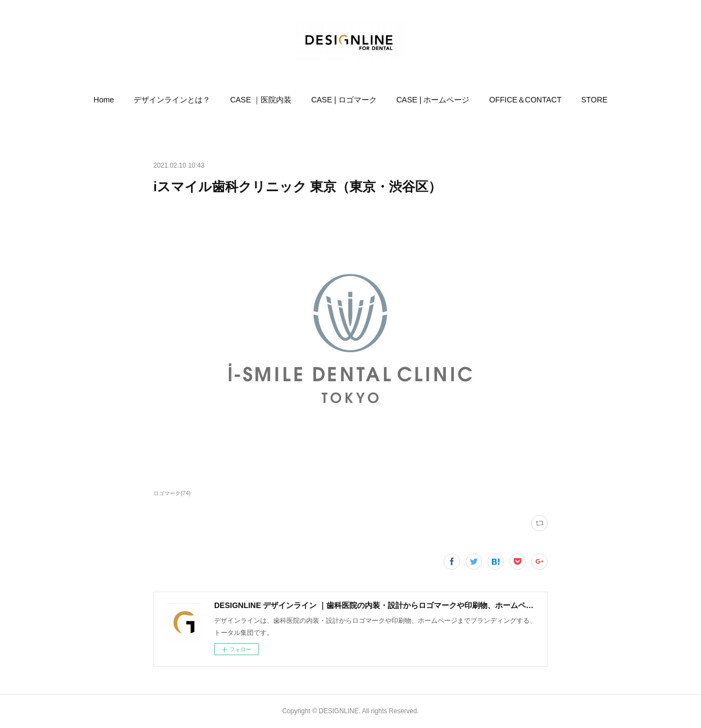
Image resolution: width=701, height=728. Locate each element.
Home (104, 100)
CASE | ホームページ (433, 100)
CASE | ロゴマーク (344, 100)
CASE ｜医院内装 (261, 100)
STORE (594, 100)
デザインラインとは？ (172, 100)
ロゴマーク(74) (172, 493)
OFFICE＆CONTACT (525, 100)
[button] (104, 100)
